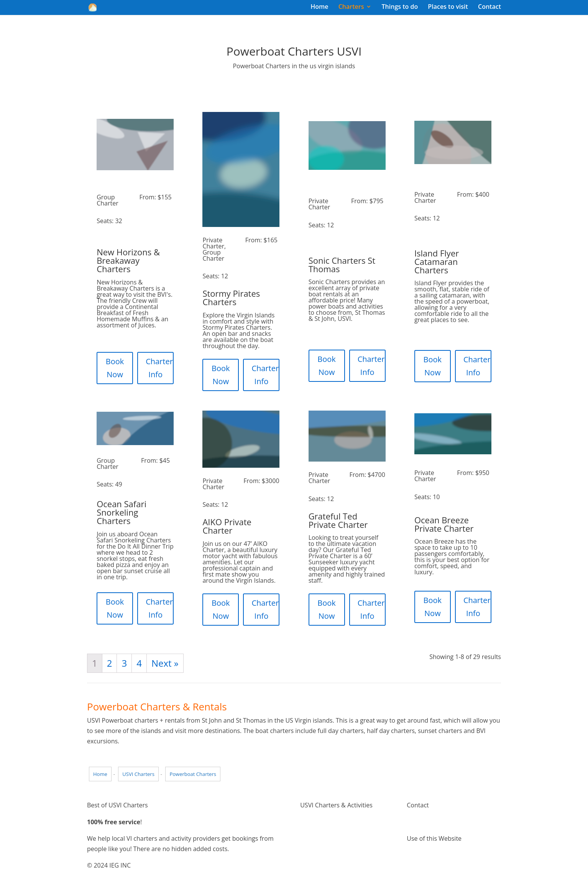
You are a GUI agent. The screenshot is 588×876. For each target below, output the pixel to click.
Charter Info (159, 368)
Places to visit (448, 7)
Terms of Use (425, 855)
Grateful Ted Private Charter (338, 520)
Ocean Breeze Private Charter (444, 524)
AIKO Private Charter (227, 526)
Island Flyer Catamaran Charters (437, 261)
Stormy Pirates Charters (231, 297)
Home (319, 7)
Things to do (400, 7)
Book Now (115, 368)
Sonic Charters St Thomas (342, 265)
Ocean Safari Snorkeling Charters (122, 512)
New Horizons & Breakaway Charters (128, 260)
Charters (351, 7)
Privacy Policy (426, 866)
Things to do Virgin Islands (338, 832)
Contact (489, 7)
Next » (165, 663)
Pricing (310, 853)
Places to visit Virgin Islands (339, 843)
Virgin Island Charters (331, 822)
